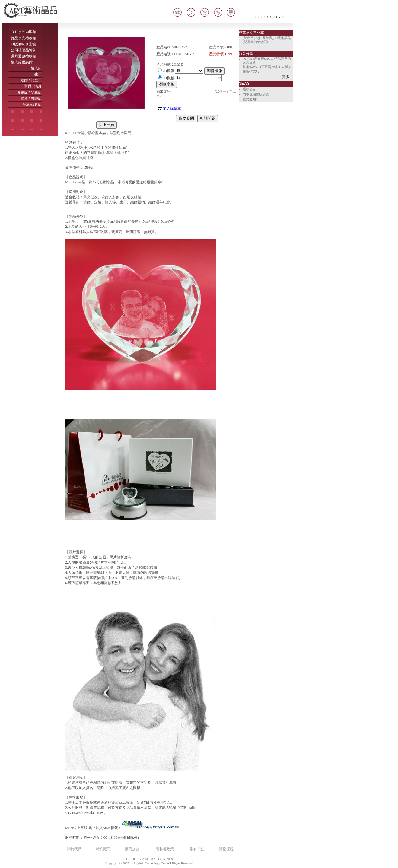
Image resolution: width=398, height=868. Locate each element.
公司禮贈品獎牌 (24, 50)
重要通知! (250, 99)
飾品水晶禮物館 (24, 38)
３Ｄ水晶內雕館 (24, 32)
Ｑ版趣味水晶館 (23, 44)
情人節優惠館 (22, 62)
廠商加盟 (132, 849)
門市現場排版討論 (256, 94)
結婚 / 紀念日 (31, 80)
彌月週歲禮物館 (24, 56)
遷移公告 (249, 89)
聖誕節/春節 (32, 104)
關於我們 (74, 849)
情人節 (36, 68)
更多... (287, 77)
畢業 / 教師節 (31, 98)
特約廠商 (103, 849)
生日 (38, 74)
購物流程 (226, 849)
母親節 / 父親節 (29, 92)
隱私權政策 (165, 849)
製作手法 (197, 849)
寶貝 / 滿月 (33, 86)
